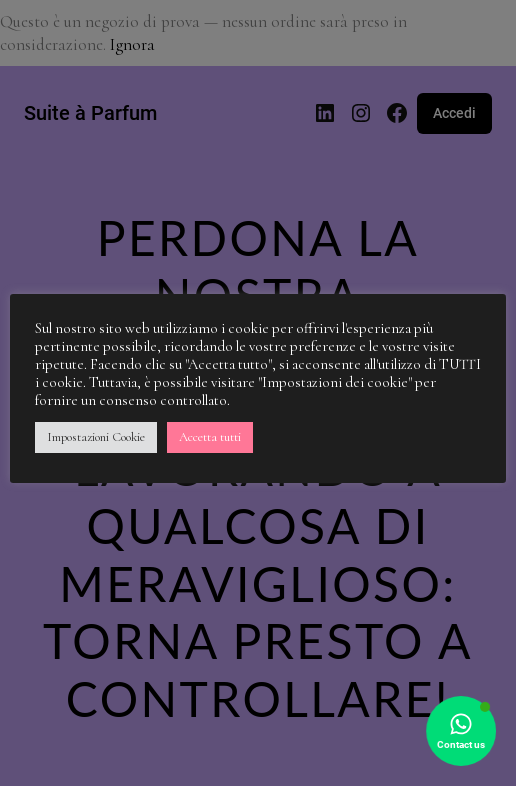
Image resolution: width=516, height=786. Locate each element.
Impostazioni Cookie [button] (96, 437)
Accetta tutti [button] (210, 437)
